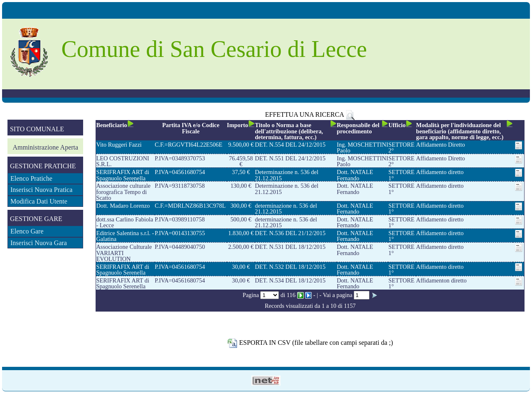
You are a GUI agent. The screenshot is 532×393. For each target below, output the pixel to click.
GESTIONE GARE (36, 219)
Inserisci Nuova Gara (39, 243)
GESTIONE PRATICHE (43, 166)
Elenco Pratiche (31, 178)
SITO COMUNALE (37, 129)
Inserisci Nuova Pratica (41, 190)
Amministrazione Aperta (45, 147)
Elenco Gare (27, 231)
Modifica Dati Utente (39, 201)
